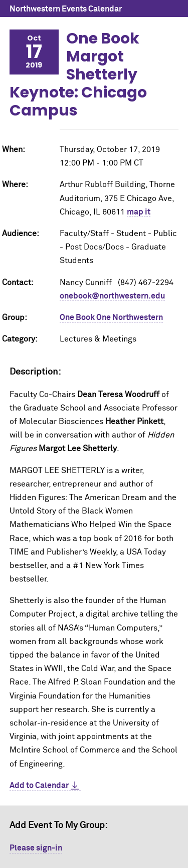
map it (139, 212)
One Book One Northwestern (111, 317)
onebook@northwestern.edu (112, 296)
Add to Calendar (39, 785)
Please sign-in (36, 848)
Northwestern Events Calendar (66, 9)
